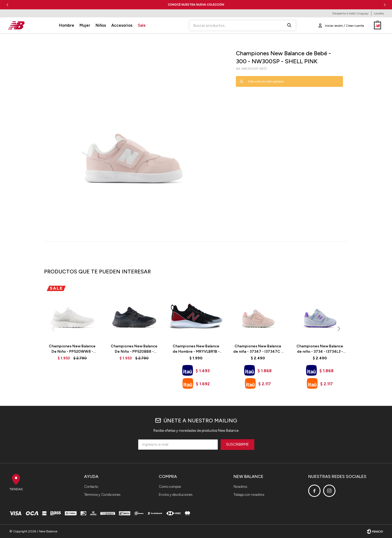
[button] (385, 5)
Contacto (91, 487)
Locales (379, 13)
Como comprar (170, 487)
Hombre (67, 25)
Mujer (85, 25)
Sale (142, 25)
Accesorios (122, 25)
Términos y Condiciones (102, 495)
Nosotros (240, 487)
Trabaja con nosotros (249, 495)
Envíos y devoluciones (176, 495)
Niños (101, 25)
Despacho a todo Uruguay (350, 13)
